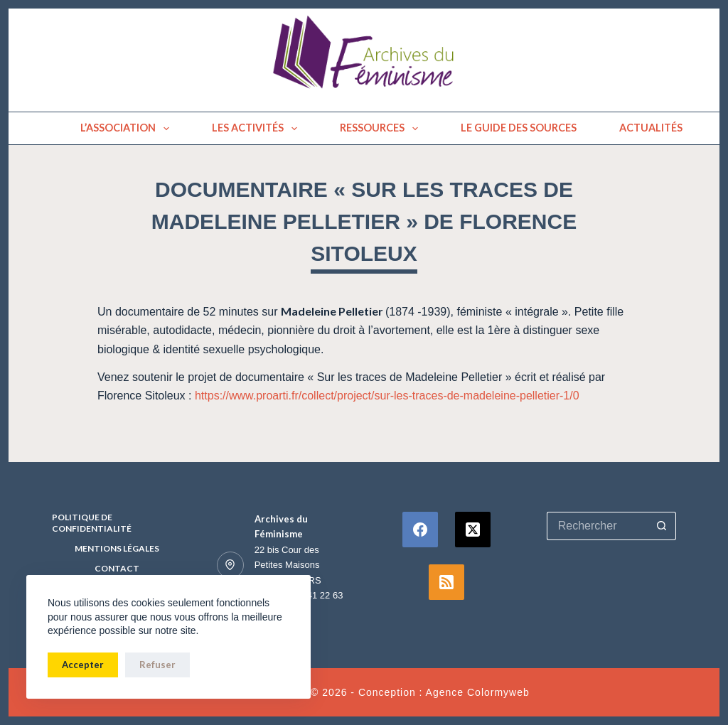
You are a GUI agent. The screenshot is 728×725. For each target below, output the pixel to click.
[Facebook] (420, 530)
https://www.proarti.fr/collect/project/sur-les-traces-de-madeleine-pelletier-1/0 (387, 396)
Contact (117, 568)
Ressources (382, 129)
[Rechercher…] (597, 526)
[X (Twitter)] (473, 530)
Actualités (651, 128)
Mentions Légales (117, 548)
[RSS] (446, 582)
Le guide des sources (519, 128)
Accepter (83, 665)
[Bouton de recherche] (662, 526)
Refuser (157, 665)
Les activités (257, 129)
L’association (128, 129)
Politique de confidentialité (92, 523)
